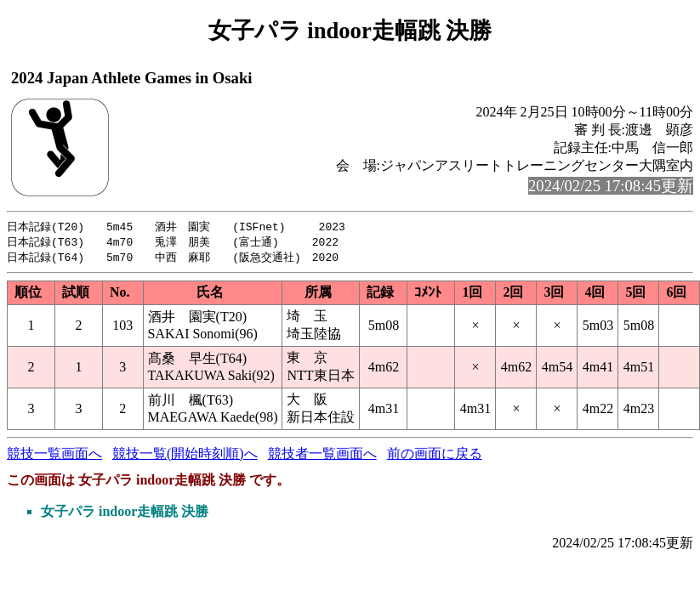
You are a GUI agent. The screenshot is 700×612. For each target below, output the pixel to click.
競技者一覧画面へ (322, 456)
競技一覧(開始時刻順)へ (185, 456)
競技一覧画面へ (54, 456)
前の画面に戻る (435, 456)
